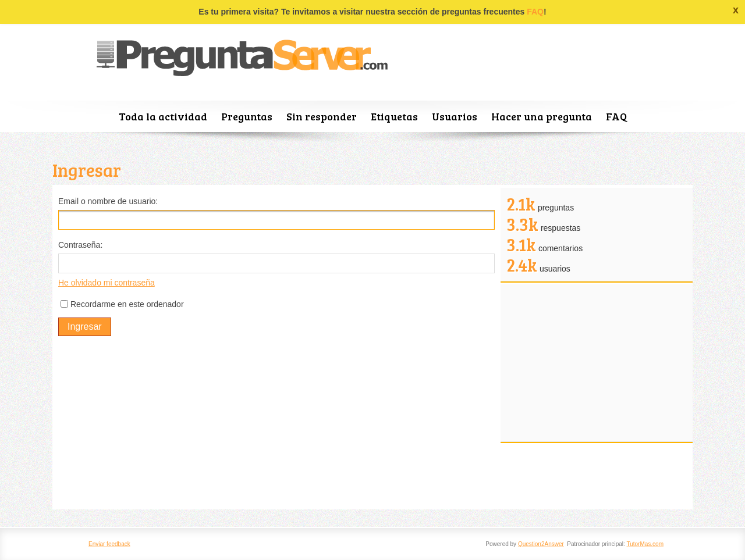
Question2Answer (541, 544)
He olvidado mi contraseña (107, 283)
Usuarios (455, 116)
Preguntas (247, 116)
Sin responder (322, 116)
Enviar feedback (109, 544)
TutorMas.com (645, 544)
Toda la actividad (163, 116)
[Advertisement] (276, 422)
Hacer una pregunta (542, 116)
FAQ (535, 12)
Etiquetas (394, 116)
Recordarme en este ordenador (127, 304)
